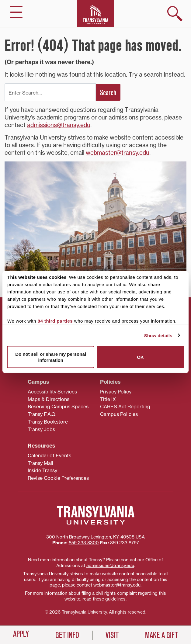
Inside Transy (42, 470)
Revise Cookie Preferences (58, 478)
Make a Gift (161, 635)
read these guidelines (104, 599)
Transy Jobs (41, 429)
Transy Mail (40, 463)
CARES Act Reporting (125, 407)
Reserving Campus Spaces (58, 407)
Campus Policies (119, 414)
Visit (112, 635)
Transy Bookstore (48, 422)
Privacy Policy (116, 392)
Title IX (108, 399)
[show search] (175, 14)
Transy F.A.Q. (42, 414)
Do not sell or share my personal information (51, 357)
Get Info (67, 635)
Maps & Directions (49, 399)
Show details (158, 335)
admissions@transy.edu (59, 125)
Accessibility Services (52, 392)
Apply (21, 634)
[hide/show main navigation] (16, 12)
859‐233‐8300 (84, 543)
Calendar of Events (49, 455)
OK (140, 357)
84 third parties (55, 321)
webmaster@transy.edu (118, 153)
